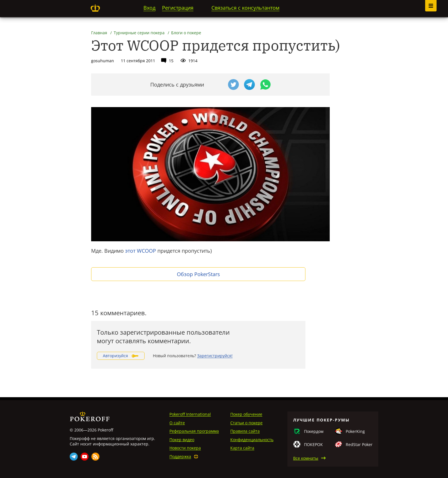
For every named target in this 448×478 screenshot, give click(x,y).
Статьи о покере (246, 423)
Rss (95, 457)
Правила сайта (245, 431)
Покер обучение (246, 414)
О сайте (177, 423)
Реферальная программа (194, 431)
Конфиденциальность (252, 440)
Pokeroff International (190, 414)
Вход (149, 8)
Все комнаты (306, 458)
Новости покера (185, 448)
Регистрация (178, 8)
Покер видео (182, 440)
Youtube (85, 457)
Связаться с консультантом (245, 8)
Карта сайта (242, 448)
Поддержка (180, 456)
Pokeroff (95, 8)
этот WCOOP (141, 251)
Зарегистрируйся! (215, 356)
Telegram (74, 457)
